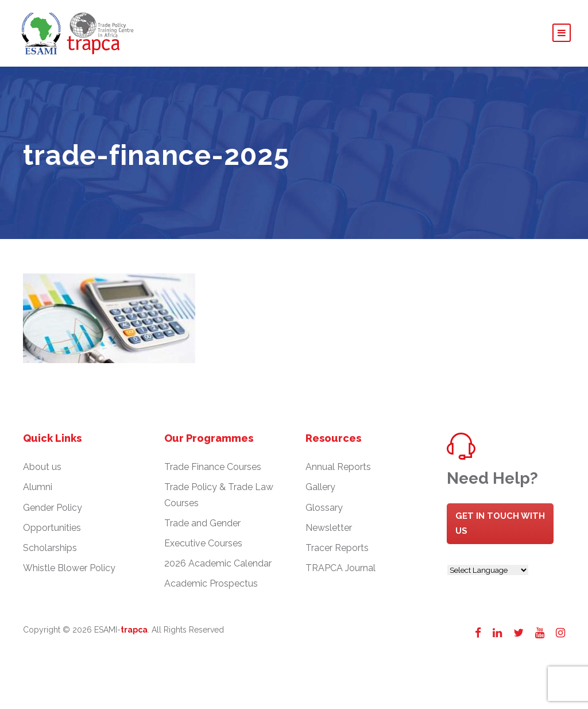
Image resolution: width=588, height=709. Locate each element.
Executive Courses (203, 543)
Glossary (324, 508)
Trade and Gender (202, 523)
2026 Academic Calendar (218, 563)
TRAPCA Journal (341, 568)
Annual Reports (338, 467)
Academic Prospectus (211, 583)
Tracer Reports (337, 548)
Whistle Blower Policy (69, 568)
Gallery (320, 487)
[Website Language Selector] (488, 570)
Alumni (38, 487)
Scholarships (50, 548)
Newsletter (329, 528)
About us (42, 467)
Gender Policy (53, 508)
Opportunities (52, 528)
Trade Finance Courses (213, 467)
